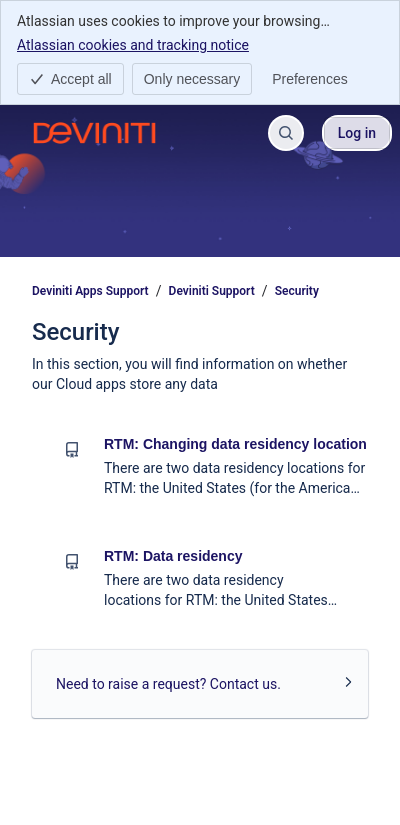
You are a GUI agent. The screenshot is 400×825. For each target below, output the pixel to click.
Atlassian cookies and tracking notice (133, 44)
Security (297, 291)
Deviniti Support (212, 291)
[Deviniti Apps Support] (94, 133)
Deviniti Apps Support (90, 291)
